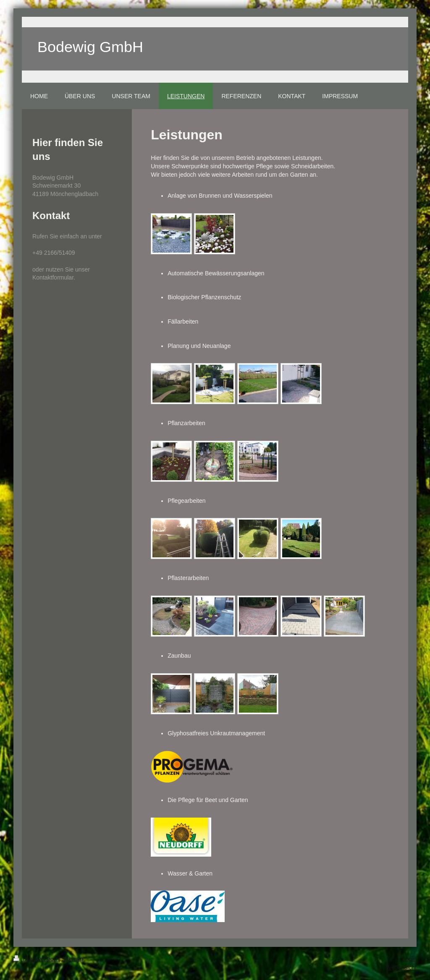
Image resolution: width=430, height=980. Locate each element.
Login (409, 959)
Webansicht (401, 967)
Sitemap (72, 959)
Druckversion (36, 959)
